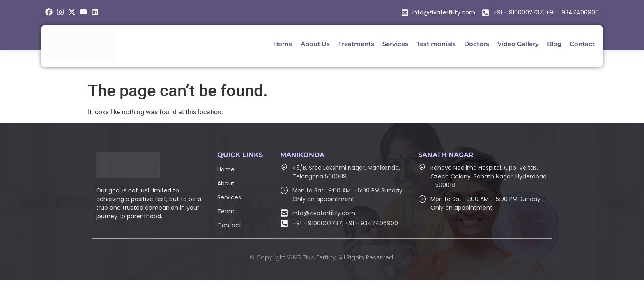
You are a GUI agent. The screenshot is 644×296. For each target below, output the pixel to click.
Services (229, 197)
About (226, 183)
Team (226, 211)
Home (226, 169)
